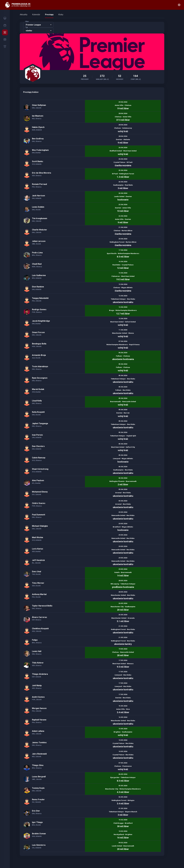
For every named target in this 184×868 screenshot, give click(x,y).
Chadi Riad (37, 264)
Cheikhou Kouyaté (40, 629)
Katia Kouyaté (38, 412)
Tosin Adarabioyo (40, 366)
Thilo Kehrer (38, 663)
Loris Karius (38, 549)
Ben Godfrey (38, 139)
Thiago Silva (38, 765)
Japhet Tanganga (40, 423)
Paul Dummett (39, 515)
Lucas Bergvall (39, 777)
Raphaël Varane (39, 720)
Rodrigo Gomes (39, 309)
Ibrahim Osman (39, 834)
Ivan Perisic (37, 435)
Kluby (61, 15)
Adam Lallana (38, 731)
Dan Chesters (38, 446)
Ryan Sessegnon (40, 378)
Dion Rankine (38, 287)
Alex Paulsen (38, 480)
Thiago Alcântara (40, 674)
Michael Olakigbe (40, 526)
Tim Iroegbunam (40, 218)
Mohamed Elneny (40, 492)
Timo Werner (38, 583)
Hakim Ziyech (38, 127)
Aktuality (24, 15)
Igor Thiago (37, 822)
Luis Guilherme (39, 275)
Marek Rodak (38, 389)
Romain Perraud (39, 184)
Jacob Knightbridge (41, 321)
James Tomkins (39, 743)
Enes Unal (37, 572)
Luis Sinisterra (39, 845)
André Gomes (38, 697)
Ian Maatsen (38, 116)
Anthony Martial (39, 594)
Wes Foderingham (40, 150)
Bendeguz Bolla (39, 344)
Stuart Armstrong (40, 469)
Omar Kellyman (39, 105)
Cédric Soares (39, 503)
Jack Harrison (38, 196)
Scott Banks (38, 161)
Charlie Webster (39, 230)
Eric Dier (36, 811)
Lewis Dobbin (38, 207)
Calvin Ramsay (39, 458)
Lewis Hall (37, 651)
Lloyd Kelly (37, 401)
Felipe (35, 640)
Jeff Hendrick (38, 560)
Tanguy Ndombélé (40, 298)
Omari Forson (38, 332)
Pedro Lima (37, 253)
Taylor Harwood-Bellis (42, 606)
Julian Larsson (39, 241)
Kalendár (36, 15)
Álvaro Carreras (39, 617)
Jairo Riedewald (39, 754)
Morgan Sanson (39, 708)
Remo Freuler (38, 800)
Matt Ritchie (38, 537)
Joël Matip (37, 686)
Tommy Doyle (38, 788)
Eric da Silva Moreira (42, 173)
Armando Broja (39, 355)
